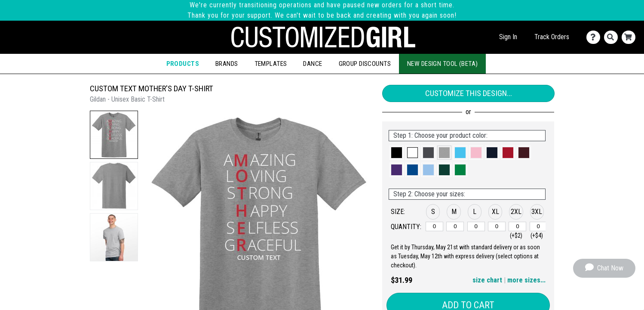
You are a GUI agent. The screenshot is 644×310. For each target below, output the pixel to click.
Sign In (508, 37)
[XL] (497, 226)
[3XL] (538, 226)
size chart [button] (487, 280)
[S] (434, 226)
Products (183, 64)
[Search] (613, 37)
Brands (227, 64)
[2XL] (517, 226)
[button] (114, 135)
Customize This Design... (469, 93)
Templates (271, 64)
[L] (476, 226)
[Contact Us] (595, 37)
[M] (455, 226)
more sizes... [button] (526, 280)
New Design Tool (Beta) (442, 64)
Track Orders (552, 37)
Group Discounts (365, 64)
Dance (313, 64)
